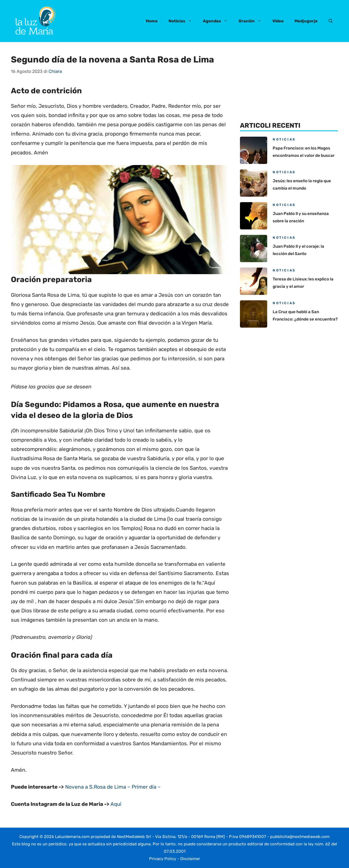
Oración (253, 21)
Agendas (218, 21)
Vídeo (278, 21)
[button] (331, 21)
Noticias (183, 21)
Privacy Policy (163, 859)
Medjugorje (306, 21)
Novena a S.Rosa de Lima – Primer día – (113, 787)
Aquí (116, 804)
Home (152, 21)
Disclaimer (190, 859)
